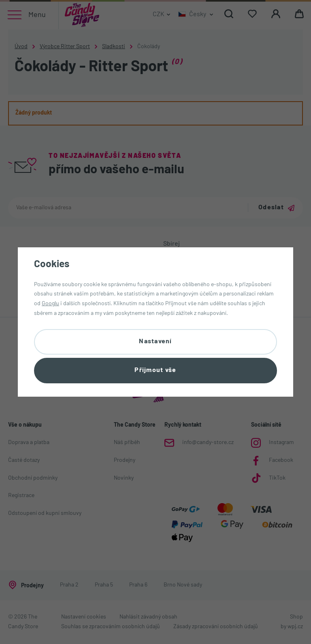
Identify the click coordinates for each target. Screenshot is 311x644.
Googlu (50, 304)
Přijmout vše (155, 370)
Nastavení (155, 341)
